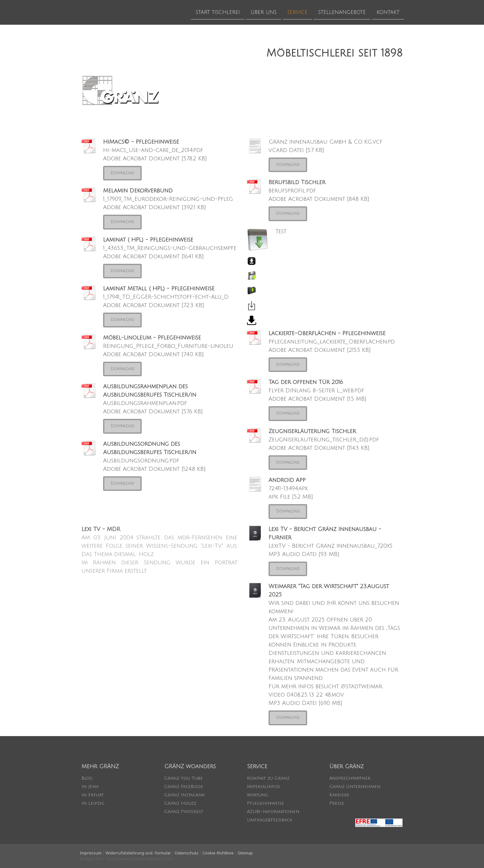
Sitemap (245, 853)
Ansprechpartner (350, 778)
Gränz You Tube (184, 778)
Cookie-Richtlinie (218, 853)
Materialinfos (263, 787)
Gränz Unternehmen (355, 787)
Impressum (91, 853)
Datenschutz (187, 853)
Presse (337, 803)
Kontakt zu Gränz (268, 778)
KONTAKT (388, 12)
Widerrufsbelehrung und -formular (138, 853)
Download (122, 173)
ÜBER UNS (264, 12)
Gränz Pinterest (184, 812)
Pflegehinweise (265, 803)
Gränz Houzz (180, 803)
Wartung (258, 795)
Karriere (339, 795)
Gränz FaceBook (184, 787)
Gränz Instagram (184, 795)
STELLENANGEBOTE (342, 12)
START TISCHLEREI (218, 12)
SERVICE (297, 12)
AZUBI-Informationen (273, 812)
